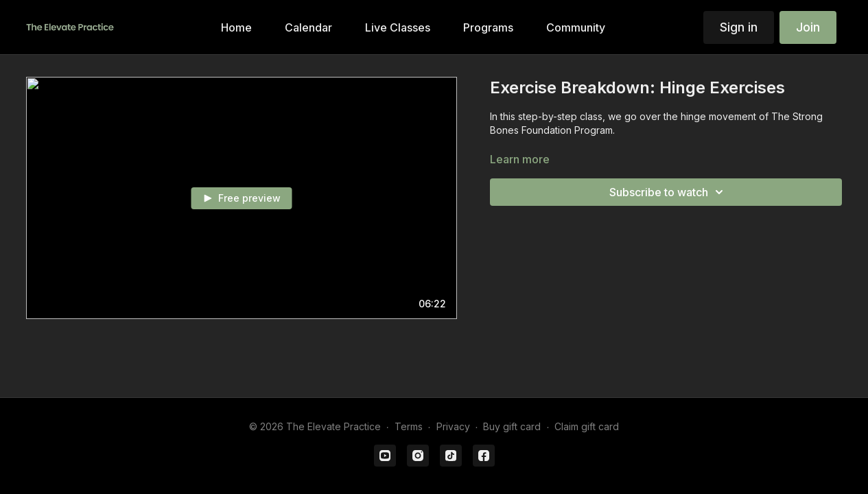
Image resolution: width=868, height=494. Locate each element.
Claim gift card (587, 426)
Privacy (453, 426)
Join (808, 27)
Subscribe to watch (668, 192)
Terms (409, 426)
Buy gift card (512, 426)
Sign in (739, 27)
